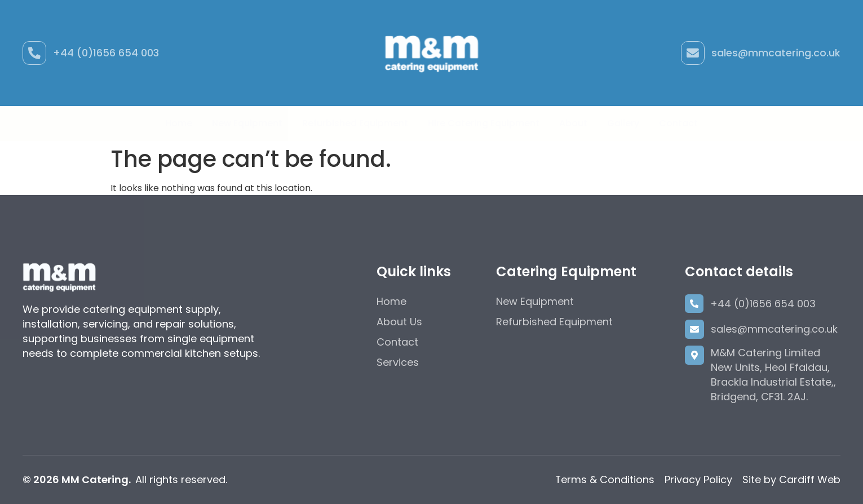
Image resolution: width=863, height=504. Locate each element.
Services (398, 362)
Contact (678, 123)
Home (179, 123)
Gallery (623, 123)
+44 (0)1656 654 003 (106, 53)
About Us (399, 322)
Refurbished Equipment (355, 123)
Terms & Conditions (605, 479)
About (573, 123)
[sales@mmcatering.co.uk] (693, 53)
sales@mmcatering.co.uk (776, 53)
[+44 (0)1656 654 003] (34, 53)
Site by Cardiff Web (791, 479)
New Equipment (247, 123)
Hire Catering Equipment (484, 123)
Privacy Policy (698, 479)
